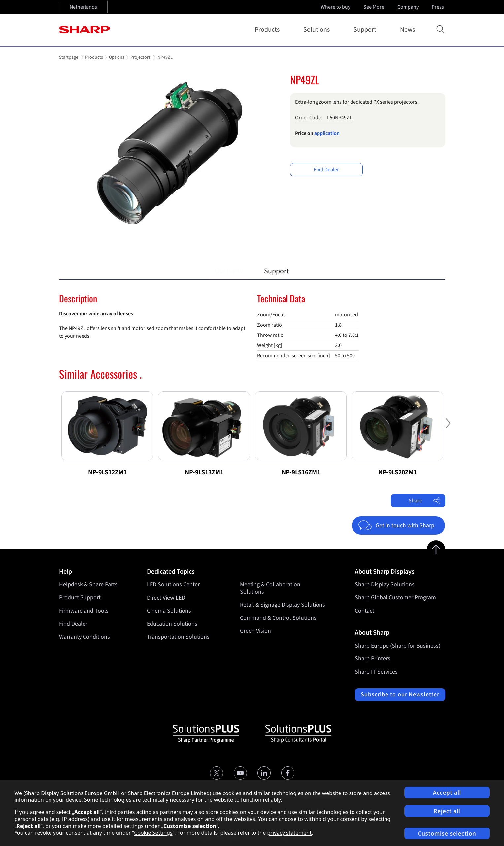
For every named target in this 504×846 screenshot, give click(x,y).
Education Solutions (172, 624)
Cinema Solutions (169, 611)
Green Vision (255, 631)
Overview (229, 271)
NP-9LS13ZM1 (204, 472)
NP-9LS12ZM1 (107, 472)
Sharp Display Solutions (385, 585)
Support (366, 30)
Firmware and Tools (84, 611)
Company (409, 7)
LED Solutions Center (173, 585)
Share (424, 501)
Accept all (447, 793)
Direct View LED (166, 598)
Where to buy (336, 7)
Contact (365, 611)
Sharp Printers (373, 659)
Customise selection (447, 834)
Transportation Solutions (178, 637)
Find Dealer (326, 170)
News (407, 30)
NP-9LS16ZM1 (301, 472)
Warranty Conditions (84, 637)
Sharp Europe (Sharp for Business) (398, 646)
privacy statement (289, 833)
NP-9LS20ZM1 (398, 472)
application (327, 133)
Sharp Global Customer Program (395, 598)
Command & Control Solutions (278, 618)
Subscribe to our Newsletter (400, 695)
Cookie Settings (153, 833)
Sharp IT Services (376, 672)
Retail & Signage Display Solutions (283, 605)
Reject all (447, 811)
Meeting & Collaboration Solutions (270, 588)
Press (438, 7)
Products (269, 30)
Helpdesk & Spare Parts (88, 585)
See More (374, 7)
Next (458, 427)
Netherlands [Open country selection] (83, 7)
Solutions (318, 30)
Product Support (80, 598)
